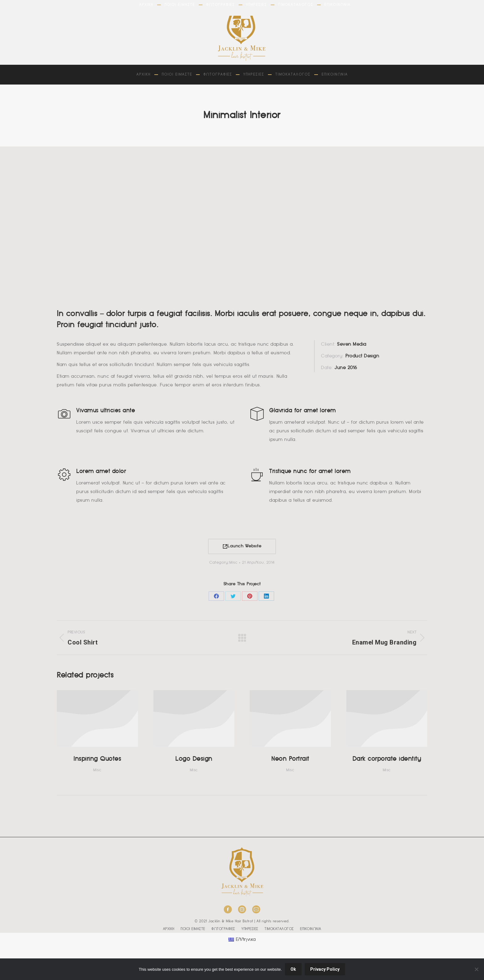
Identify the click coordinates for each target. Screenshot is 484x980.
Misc (233, 563)
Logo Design (194, 759)
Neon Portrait (290, 759)
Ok (293, 969)
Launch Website (242, 546)
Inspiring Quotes (97, 759)
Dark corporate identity (387, 759)
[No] (476, 969)
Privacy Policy (325, 969)
